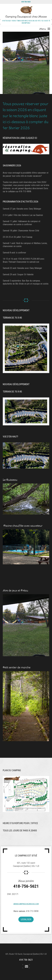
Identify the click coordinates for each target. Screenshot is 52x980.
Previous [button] (9, 63)
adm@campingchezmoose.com (26, 904)
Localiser (26, 919)
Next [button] (43, 63)
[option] (26, 63)
